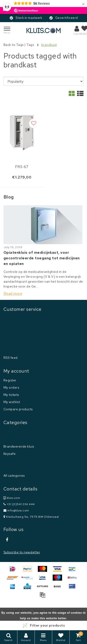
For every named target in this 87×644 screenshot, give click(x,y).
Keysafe (10, 454)
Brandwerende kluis (19, 446)
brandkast (49, 45)
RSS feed (11, 358)
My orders (11, 387)
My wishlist (12, 402)
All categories (14, 476)
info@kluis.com (16, 510)
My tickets (11, 395)
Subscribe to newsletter (22, 552)
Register (10, 380)
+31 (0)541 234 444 (19, 504)
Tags (30, 45)
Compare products (18, 409)
